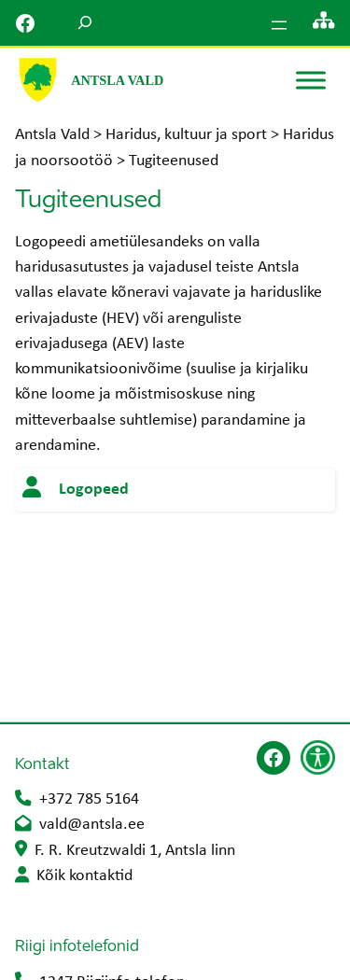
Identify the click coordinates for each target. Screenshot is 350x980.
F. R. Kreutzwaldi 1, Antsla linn (135, 851)
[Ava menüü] (279, 25)
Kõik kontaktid (84, 876)
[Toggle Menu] (311, 80)
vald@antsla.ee (92, 825)
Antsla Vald (117, 80)
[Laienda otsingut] (85, 23)
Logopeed (94, 490)
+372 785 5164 (89, 799)
